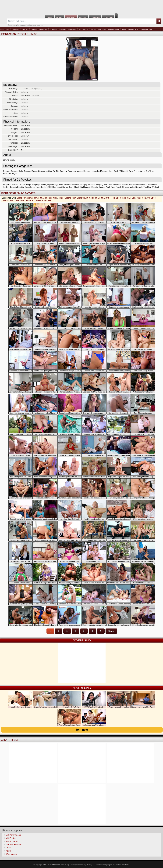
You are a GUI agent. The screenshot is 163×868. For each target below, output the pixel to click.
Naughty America (39, 185)
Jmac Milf (19, 200)
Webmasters (12, 854)
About (8, 851)
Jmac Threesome (25, 198)
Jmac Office (106, 198)
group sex (40, 25)
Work (142, 171)
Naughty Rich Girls (104, 185)
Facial (93, 29)
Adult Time (110, 187)
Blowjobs (43, 29)
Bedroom (72, 171)
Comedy (63, 171)
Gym (131, 171)
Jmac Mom (141, 198)
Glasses (14, 171)
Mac (129, 198)
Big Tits (25, 29)
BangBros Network (11, 185)
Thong (136, 171)
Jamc (36, 198)
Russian (6, 171)
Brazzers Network (72, 185)
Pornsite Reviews (14, 844)
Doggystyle (83, 29)
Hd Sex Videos (119, 198)
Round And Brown (60, 187)
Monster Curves (98, 187)
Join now (82, 730)
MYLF (49, 187)
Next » (111, 631)
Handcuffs (95, 171)
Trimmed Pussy (31, 171)
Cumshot (72, 29)
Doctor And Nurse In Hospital (38, 200)
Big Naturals (85, 187)
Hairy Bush (114, 171)
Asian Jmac (94, 198)
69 (126, 171)
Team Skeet (74, 187)
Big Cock (16, 29)
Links (8, 848)
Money (80, 171)
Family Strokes (122, 187)
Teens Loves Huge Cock (35, 187)
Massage (104, 171)
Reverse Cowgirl (10, 174)
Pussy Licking (146, 29)
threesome (33, 25)
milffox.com (56, 865)
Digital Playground (55, 185)
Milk (133, 198)
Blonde (34, 29)
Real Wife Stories (120, 185)
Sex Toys (149, 171)
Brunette (53, 29)
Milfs (124, 29)
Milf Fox (81, 7)
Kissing (87, 171)
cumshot (26, 25)
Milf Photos (11, 838)
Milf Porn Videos (13, 835)
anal (21, 25)
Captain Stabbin (17, 187)
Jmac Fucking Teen (67, 198)
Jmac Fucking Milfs (49, 198)
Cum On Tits (54, 171)
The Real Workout (151, 187)
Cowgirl (63, 29)
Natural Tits (133, 29)
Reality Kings (25, 185)
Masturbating (114, 29)
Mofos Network (136, 187)
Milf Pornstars (12, 841)
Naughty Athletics (87, 185)
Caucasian (43, 171)
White (122, 171)
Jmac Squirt (83, 198)
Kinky (21, 171)
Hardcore (102, 29)
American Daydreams (138, 185)
